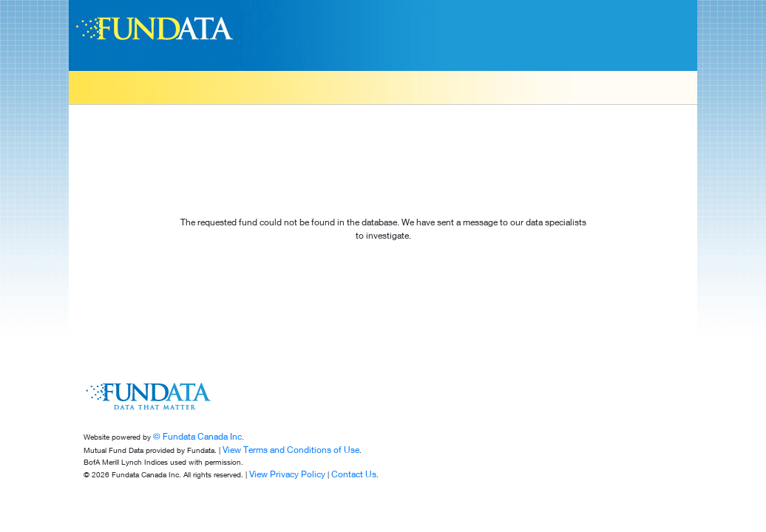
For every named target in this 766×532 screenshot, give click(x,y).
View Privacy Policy (287, 474)
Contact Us (354, 474)
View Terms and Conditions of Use (291, 450)
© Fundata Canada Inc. (199, 436)
